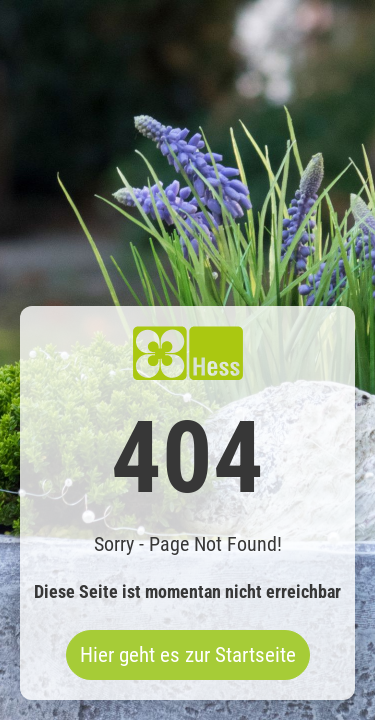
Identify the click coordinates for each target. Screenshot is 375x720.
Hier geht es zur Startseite (188, 655)
